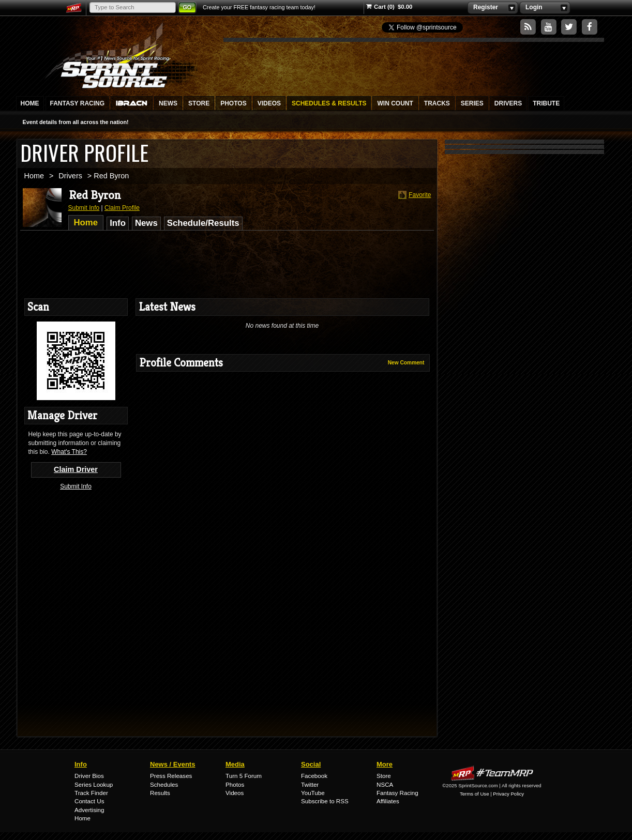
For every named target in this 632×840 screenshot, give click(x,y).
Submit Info (84, 208)
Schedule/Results (203, 223)
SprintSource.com (121, 54)
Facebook (314, 776)
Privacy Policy (508, 794)
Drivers (508, 103)
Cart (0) (380, 7)
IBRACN (132, 104)
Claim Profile (122, 208)
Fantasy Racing (78, 103)
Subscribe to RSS (325, 801)
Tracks (437, 103)
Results (160, 793)
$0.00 (405, 7)
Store (199, 103)
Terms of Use (475, 794)
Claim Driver (76, 469)
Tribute (546, 103)
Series (472, 103)
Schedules (164, 784)
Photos (233, 103)
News (168, 103)
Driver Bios (89, 776)
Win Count (395, 103)
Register (493, 8)
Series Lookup (94, 784)
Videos (269, 103)
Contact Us (89, 801)
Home (30, 103)
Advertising (89, 810)
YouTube (313, 793)
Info (118, 223)
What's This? (69, 452)
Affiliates (388, 801)
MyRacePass (492, 773)
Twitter (310, 784)
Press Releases (171, 776)
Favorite (413, 195)
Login (545, 8)
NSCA (385, 784)
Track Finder (91, 793)
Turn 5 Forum (244, 776)
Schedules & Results (329, 103)
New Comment (406, 363)
